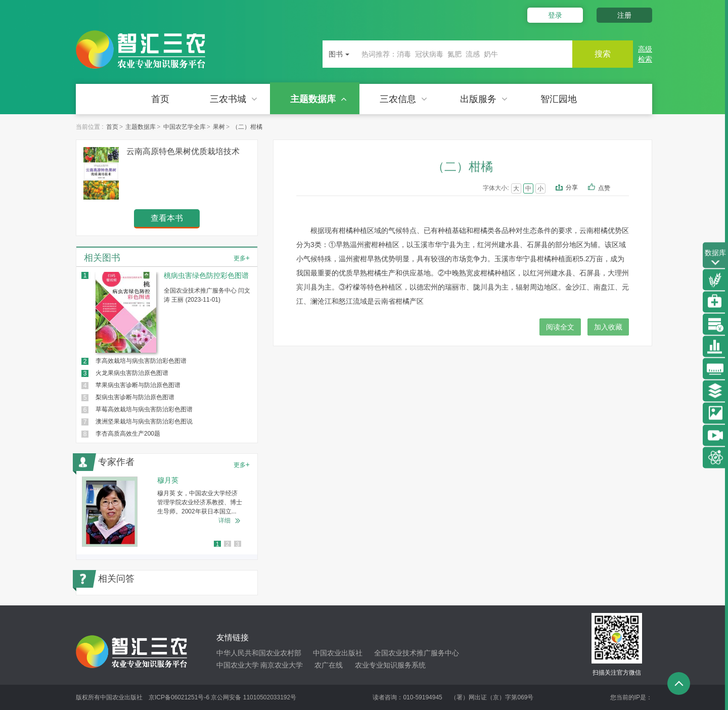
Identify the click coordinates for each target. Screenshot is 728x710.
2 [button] (228, 544)
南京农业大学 (282, 665)
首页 (160, 99)
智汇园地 (559, 99)
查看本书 (167, 218)
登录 (555, 15)
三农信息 (403, 99)
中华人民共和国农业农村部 (259, 653)
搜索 (603, 54)
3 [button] (238, 544)
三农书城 (234, 99)
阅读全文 (560, 327)
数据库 (715, 258)
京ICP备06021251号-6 (179, 697)
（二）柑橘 (247, 127)
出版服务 (484, 99)
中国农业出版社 (338, 653)
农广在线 (329, 665)
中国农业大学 (238, 665)
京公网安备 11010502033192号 (254, 697)
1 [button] (218, 544)
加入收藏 (608, 327)
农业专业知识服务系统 (390, 665)
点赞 (611, 188)
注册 (624, 15)
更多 (242, 258)
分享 (572, 187)
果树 (219, 127)
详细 (224, 520)
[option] (167, 512)
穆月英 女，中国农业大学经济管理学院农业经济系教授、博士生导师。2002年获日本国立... (200, 502)
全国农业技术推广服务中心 (417, 653)
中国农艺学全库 (185, 127)
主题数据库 (318, 99)
